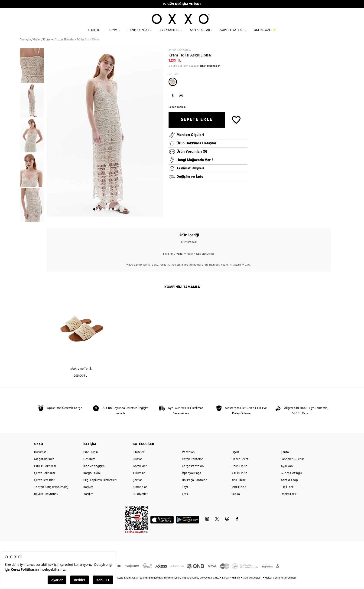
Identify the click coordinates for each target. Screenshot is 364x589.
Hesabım (89, 467)
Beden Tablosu (177, 115)
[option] (33, 108)
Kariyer (88, 495)
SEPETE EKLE (197, 128)
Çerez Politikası (44, 481)
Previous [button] (16, 143)
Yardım (88, 502)
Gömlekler (140, 474)
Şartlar (226, 586)
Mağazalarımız (44, 467)
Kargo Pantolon (193, 474)
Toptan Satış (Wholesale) (51, 495)
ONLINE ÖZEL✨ (265, 34)
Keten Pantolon (193, 467)
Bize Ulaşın (91, 460)
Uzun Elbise (239, 474)
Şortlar (137, 488)
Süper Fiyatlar (232, 34)
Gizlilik (236, 586)
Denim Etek (288, 502)
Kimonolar (140, 495)
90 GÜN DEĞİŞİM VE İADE (182, 4)
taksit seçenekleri (210, 74)
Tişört (235, 460)
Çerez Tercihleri (45, 488)
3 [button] (103, 217)
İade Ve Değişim (252, 586)
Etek (185, 502)
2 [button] (98, 217)
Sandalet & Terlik (292, 467)
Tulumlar (139, 481)
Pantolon (188, 460)
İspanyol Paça (192, 481)
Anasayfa (25, 48)
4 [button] (107, 217)
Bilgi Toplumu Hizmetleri (100, 488)
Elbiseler (49, 48)
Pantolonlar (138, 34)
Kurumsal (41, 460)
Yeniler (93, 34)
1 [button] (94, 217)
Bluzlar (137, 467)
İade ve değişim (94, 474)
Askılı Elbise (239, 481)
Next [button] (49, 140)
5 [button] (111, 217)
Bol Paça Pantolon (195, 488)
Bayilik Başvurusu (46, 502)
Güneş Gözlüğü (291, 481)
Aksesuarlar (200, 34)
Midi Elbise (239, 495)
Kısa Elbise (239, 488)
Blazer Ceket (240, 467)
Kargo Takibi (92, 481)
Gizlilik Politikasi (45, 474)
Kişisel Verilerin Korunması (280, 586)
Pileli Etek (287, 495)
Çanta (285, 460)
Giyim (113, 34)
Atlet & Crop (289, 488)
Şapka (236, 502)
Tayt (185, 495)
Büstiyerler (140, 502)
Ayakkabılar (169, 34)
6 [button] (115, 217)
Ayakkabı (287, 474)
